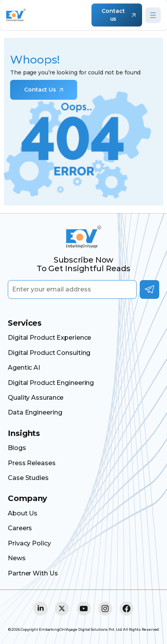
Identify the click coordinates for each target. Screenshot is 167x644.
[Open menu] (153, 15)
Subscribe (149, 289)
